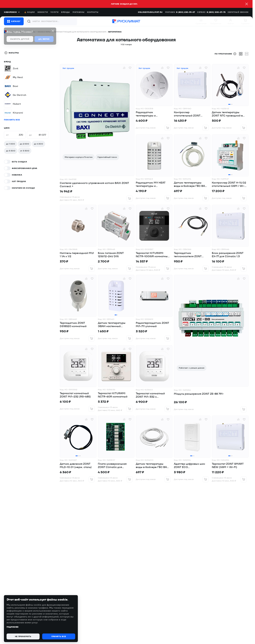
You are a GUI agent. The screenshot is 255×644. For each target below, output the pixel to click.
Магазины (78, 12)
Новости (43, 12)
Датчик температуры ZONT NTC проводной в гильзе (227, 114)
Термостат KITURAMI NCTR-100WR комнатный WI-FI (153, 255)
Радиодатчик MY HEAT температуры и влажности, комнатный (151, 184)
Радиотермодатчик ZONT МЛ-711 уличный (152, 325)
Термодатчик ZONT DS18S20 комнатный (73, 325)
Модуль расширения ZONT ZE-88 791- (199, 394)
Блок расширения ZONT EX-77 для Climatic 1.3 (228, 255)
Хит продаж (68, 68)
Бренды (66, 12)
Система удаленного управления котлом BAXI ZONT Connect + (94, 185)
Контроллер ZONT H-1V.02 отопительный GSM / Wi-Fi (229, 184)
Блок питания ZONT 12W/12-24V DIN (111, 255)
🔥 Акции (29, 12)
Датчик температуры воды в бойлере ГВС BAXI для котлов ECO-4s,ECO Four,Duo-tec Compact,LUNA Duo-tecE (153, 466)
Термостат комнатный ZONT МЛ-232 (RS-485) (75, 395)
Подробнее (12, 627)
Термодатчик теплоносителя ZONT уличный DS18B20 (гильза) (191, 255)
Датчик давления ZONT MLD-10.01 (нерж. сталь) (76, 466)
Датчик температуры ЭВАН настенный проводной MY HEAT (112, 325)
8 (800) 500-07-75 (216, 12)
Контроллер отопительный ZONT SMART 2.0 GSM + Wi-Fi (189, 114)
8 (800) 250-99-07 (186, 12)
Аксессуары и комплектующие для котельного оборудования (72, 32)
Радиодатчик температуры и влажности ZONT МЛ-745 (152, 114)
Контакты (93, 12)
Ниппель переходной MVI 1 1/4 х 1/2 (77, 255)
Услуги (54, 12)
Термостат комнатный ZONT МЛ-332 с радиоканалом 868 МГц (152, 395)
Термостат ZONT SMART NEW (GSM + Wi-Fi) (228, 466)
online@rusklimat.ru (150, 12)
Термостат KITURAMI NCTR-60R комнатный (113, 395)
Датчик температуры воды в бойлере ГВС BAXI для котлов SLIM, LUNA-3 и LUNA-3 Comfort (191, 184)
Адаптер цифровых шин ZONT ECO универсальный (189, 466)
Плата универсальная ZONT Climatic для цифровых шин (112, 466)
